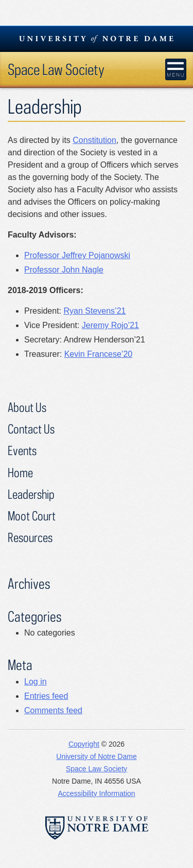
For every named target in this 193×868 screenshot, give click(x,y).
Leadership (31, 494)
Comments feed (53, 710)
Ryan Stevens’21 (94, 311)
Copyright (84, 744)
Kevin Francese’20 (99, 354)
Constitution (94, 140)
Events (22, 450)
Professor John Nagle (64, 270)
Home (20, 472)
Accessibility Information (96, 793)
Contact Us (31, 429)
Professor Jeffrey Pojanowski (77, 255)
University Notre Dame (97, 39)
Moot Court (32, 516)
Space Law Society (56, 69)
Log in (36, 682)
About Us (27, 407)
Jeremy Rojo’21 (110, 325)
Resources (30, 537)
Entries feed (46, 696)
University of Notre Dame (96, 756)
